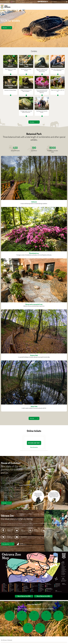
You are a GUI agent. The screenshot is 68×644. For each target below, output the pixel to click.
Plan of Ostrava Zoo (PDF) (24, 596)
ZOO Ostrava (6, 7)
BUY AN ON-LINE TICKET (34, 443)
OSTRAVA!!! (43, 2)
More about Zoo (6, 544)
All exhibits (32, 122)
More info (5, 28)
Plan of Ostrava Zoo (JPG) (43, 596)
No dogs (23, 544)
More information (34, 447)
